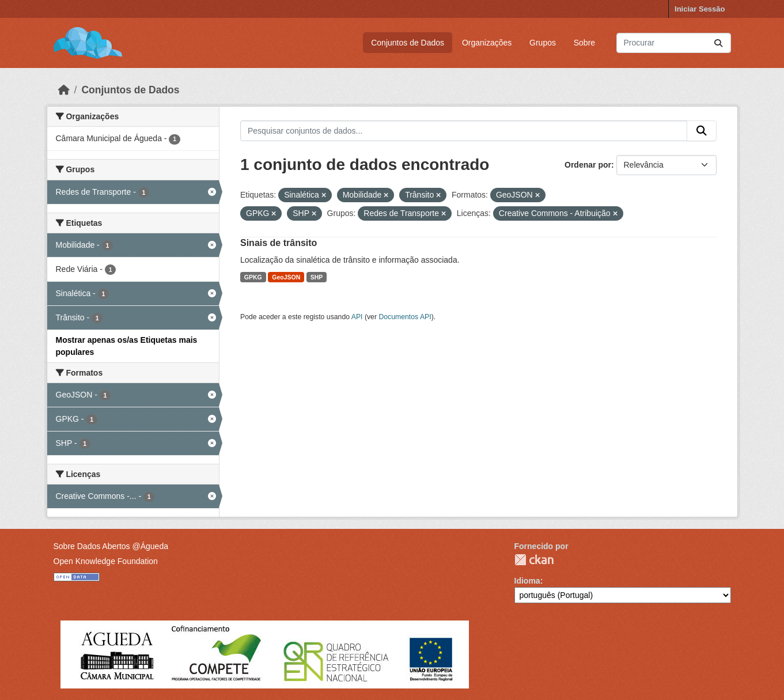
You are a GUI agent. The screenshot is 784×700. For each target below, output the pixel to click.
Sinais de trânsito (279, 243)
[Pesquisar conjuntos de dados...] (674, 43)
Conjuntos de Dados (408, 43)
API (357, 317)
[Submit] (718, 43)
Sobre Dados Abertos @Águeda (111, 546)
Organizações (487, 43)
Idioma (527, 581)
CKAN (534, 560)
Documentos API (405, 317)
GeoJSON (286, 277)
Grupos (543, 43)
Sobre (584, 43)
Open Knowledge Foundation (106, 561)
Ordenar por (588, 165)
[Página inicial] (64, 90)
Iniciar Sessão (700, 9)
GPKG (253, 277)
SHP (317, 277)
